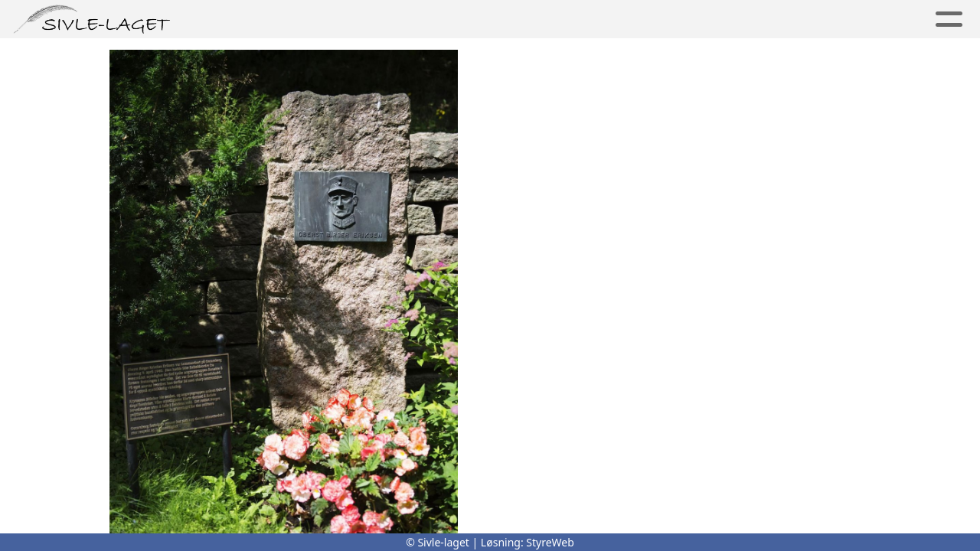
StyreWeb (550, 542)
